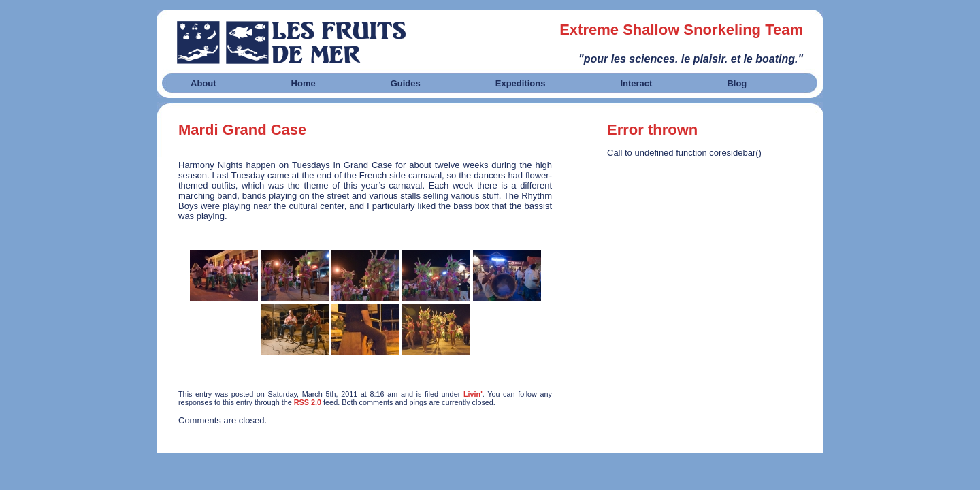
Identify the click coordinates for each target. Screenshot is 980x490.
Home (304, 83)
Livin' (473, 394)
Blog (737, 83)
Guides (406, 83)
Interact (636, 83)
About (203, 83)
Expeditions (521, 83)
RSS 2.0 (308, 402)
